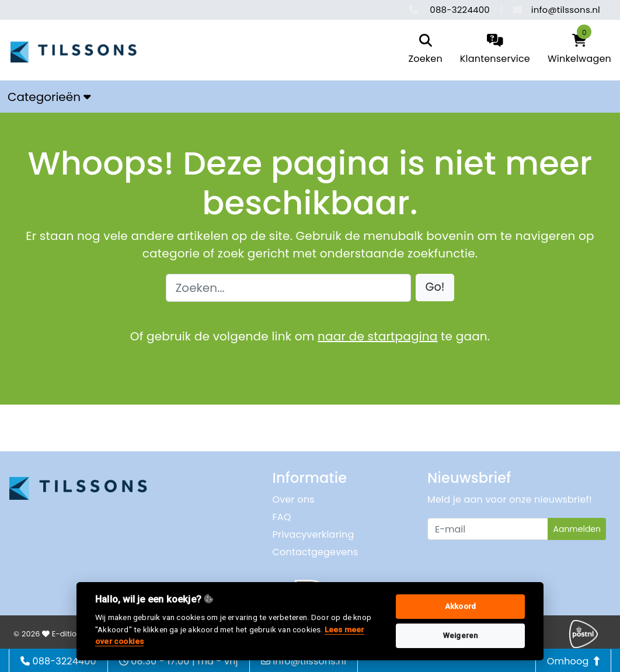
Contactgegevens (316, 552)
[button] (435, 288)
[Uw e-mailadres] (488, 529)
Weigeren (461, 636)
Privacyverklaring (314, 535)
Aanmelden (577, 529)
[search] (425, 50)
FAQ (282, 517)
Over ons (294, 499)
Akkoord (460, 606)
